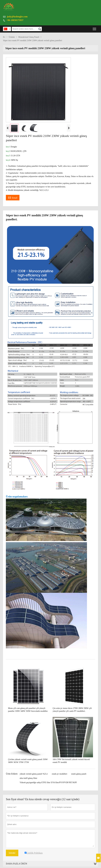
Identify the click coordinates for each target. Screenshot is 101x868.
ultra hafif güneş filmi (28, 778)
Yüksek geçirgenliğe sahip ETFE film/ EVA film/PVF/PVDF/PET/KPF (48, 782)
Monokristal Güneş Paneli (29, 37)
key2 (8, 151)
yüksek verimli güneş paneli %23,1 (34, 774)
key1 (8, 147)
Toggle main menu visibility (95, 28)
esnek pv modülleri (59, 774)
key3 (8, 156)
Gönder (12, 853)
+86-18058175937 (15, 20)
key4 (8, 160)
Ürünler (12, 37)
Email (13, 197)
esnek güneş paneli (79, 774)
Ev (4, 37)
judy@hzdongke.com (17, 17)
